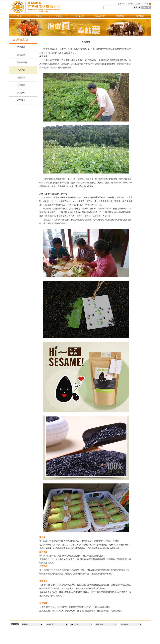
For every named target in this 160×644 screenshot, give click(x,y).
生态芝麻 (21, 70)
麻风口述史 (100, 16)
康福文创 (21, 93)
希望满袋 (21, 100)
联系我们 (129, 4)
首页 (19, 16)
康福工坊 (80, 16)
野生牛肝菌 (22, 62)
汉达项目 (60, 16)
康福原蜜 (21, 55)
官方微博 (137, 4)
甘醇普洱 (21, 78)
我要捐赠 (140, 16)
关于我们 (40, 16)
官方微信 (145, 4)
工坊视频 (21, 47)
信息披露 (120, 16)
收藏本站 (121, 4)
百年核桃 (21, 85)
